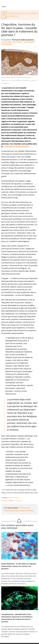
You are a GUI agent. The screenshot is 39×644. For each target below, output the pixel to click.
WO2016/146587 (13, 498)
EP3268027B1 (6, 501)
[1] (9, 278)
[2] (26, 439)
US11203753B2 (17, 501)
